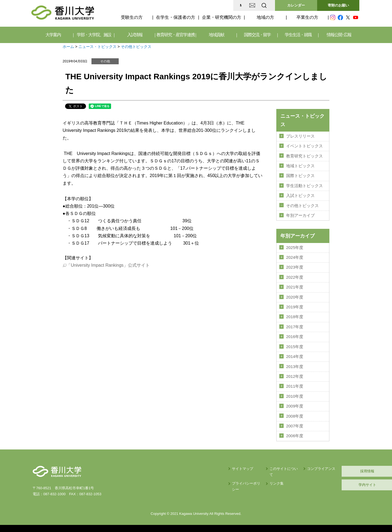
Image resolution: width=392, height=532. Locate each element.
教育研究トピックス (304, 156)
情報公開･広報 (339, 35)
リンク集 (229, 476)
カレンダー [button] (296, 5)
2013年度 (295, 366)
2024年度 (295, 257)
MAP (200, 5)
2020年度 (295, 297)
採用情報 (333, 470)
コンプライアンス (280, 468)
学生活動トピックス (304, 186)
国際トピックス (300, 176)
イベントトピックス (304, 146)
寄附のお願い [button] (338, 5)
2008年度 (295, 415)
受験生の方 (132, 17)
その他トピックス (136, 47)
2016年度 (295, 336)
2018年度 (295, 316)
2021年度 (295, 287)
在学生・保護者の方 (176, 17)
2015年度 (295, 346)
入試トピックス (300, 195)
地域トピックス (300, 166)
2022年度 (295, 277)
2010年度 (295, 396)
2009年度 (295, 405)
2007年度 (295, 425)
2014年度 (295, 356)
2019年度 (295, 306)
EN (243, 5)
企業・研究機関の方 (222, 17)
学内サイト (334, 484)
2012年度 (295, 376)
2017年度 (295, 326)
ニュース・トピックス (97, 47)
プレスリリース (300, 136)
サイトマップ (188, 468)
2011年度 (295, 385)
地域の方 (265, 17)
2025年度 (295, 247)
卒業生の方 (307, 17)
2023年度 (295, 267)
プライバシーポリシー (195, 476)
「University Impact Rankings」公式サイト (108, 265)
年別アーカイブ (300, 215)
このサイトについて (238, 468)
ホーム (68, 47)
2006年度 (295, 435)
